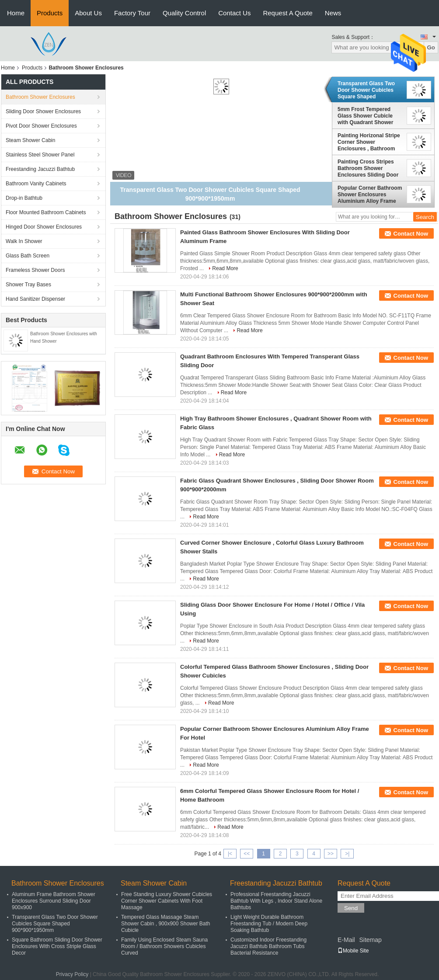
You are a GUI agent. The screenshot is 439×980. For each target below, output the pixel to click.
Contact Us (234, 13)
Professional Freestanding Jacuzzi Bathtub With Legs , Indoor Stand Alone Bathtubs (276, 901)
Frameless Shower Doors (35, 270)
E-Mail (346, 940)
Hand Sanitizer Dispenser (35, 299)
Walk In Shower (24, 241)
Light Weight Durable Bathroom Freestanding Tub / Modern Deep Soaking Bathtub (269, 924)
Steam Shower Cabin (30, 140)
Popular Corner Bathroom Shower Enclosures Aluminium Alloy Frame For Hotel (370, 195)
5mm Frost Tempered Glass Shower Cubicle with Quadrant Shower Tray (365, 116)
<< (247, 854)
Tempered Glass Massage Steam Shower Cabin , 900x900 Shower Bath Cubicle (165, 924)
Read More (225, 268)
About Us (88, 13)
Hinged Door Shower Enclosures (44, 227)
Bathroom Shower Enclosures (40, 97)
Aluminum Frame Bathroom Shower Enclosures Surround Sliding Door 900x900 (54, 901)
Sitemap (370, 940)
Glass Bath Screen (28, 256)
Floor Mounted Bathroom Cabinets (46, 212)
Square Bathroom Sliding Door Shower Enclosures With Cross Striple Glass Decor (57, 946)
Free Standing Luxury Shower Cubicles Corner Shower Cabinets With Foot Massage (167, 901)
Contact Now (411, 234)
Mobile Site (353, 951)
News (333, 13)
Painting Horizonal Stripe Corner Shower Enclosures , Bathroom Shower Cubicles (369, 142)
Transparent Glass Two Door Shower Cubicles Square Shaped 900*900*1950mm (366, 90)
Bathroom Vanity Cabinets (36, 184)
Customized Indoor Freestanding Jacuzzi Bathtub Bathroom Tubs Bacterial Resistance (268, 946)
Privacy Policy (72, 974)
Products (50, 13)
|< (230, 854)
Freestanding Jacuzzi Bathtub (40, 169)
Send (351, 908)
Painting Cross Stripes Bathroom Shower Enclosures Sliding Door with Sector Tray (368, 168)
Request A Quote (287, 13)
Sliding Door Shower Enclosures (43, 111)
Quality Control (184, 13)
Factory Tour (132, 13)
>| (347, 854)
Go (431, 47)
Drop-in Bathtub (24, 198)
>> (331, 854)
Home (16, 13)
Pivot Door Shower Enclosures (41, 126)
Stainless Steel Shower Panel (40, 155)
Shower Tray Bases (28, 285)
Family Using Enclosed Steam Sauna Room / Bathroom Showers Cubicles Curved (164, 946)
